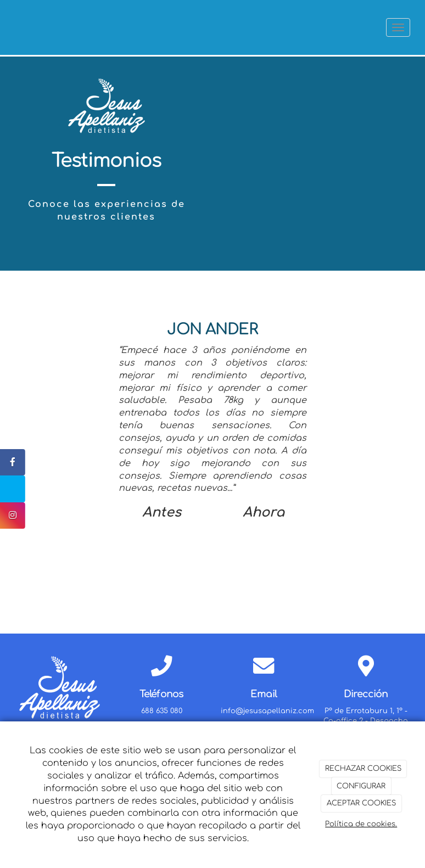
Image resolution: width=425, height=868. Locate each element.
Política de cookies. (361, 824)
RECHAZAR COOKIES (363, 769)
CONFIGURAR (361, 786)
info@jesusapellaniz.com (267, 711)
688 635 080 (162, 711)
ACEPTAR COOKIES (361, 803)
